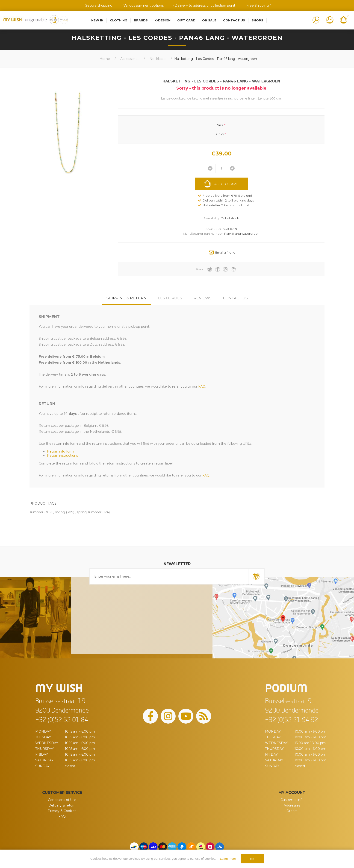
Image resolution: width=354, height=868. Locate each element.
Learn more (228, 859)
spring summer (89, 512)
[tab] (127, 298)
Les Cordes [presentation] (170, 298)
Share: (200, 269)
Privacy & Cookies (62, 811)
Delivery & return (62, 805)
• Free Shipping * (258, 6)
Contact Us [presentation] (235, 298)
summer (36, 512)
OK (252, 859)
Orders (292, 811)
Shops (257, 20)
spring (60, 512)
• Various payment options (143, 6)
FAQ (62, 816)
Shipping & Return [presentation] (127, 298)
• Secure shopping (98, 6)
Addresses (292, 805)
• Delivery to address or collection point (204, 6)
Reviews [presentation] (203, 298)
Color (220, 134)
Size (220, 125)
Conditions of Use (62, 800)
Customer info (292, 800)
